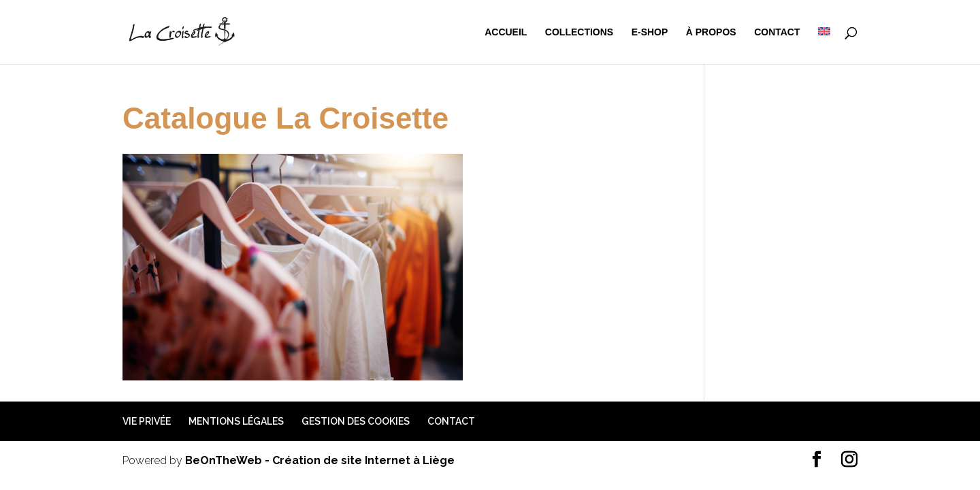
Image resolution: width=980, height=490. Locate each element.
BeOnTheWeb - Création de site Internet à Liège (320, 460)
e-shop (650, 32)
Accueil (506, 32)
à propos (711, 32)
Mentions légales (236, 421)
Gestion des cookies (356, 421)
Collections (579, 32)
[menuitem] (824, 46)
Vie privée (147, 421)
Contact (777, 32)
